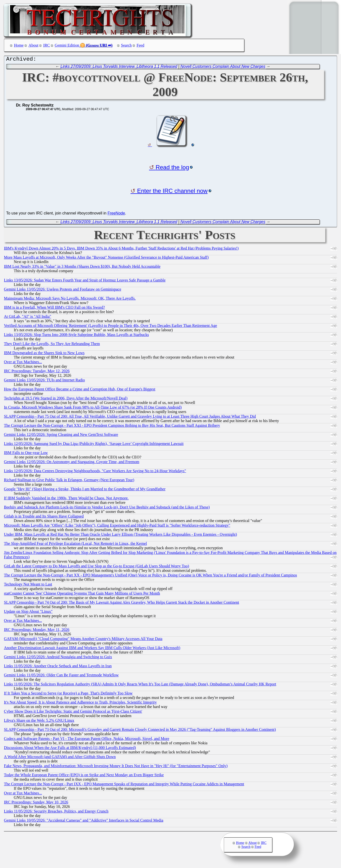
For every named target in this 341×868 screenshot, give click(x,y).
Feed (140, 45)
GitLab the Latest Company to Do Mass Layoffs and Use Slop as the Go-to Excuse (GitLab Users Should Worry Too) (96, 567)
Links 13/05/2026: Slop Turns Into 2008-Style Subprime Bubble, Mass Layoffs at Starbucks (76, 336)
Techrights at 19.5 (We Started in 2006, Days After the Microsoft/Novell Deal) (66, 399)
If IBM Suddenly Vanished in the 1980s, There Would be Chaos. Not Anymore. (66, 499)
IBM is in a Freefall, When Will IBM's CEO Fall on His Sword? (54, 309)
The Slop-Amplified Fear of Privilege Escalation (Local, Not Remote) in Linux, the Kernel (75, 545)
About (33, 45)
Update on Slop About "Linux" (28, 613)
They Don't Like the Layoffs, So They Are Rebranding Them (52, 345)
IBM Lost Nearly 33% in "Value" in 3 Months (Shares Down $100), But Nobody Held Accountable (82, 268)
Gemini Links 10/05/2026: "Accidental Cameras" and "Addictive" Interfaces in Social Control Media (84, 821)
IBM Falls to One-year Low (26, 454)
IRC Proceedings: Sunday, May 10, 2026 (36, 803)
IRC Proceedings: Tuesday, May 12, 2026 (37, 372)
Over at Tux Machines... (23, 363)
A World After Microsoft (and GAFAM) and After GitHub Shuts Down (60, 758)
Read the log (172, 168)
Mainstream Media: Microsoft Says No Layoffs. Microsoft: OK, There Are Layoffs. (70, 300)
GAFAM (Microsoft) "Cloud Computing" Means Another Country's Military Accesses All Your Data (83, 640)
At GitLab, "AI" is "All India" (28, 318)
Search (127, 45)
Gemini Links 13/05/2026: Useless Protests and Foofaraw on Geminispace (63, 290)
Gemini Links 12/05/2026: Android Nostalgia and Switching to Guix (58, 658)
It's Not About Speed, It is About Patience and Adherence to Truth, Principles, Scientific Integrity (80, 703)
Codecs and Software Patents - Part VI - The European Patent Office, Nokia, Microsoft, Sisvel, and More (87, 740)
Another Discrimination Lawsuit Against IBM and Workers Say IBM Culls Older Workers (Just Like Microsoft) (92, 649)
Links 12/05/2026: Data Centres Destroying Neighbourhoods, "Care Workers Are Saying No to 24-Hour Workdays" (95, 472)
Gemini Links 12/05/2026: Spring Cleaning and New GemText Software (61, 436)
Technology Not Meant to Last (28, 585)
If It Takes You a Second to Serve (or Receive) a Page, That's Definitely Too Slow (68, 694)
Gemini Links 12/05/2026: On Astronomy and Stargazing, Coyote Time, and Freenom (72, 463)
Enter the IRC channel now (172, 192)
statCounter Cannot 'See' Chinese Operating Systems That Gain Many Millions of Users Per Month (82, 594)
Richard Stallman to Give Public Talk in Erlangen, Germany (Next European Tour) (69, 481)
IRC (47, 45)
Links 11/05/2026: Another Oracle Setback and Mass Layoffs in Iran (58, 667)
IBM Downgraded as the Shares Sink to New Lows (44, 354)
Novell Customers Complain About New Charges (223, 68)
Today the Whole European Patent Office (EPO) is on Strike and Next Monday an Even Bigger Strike (84, 776)
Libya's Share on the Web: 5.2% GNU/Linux (39, 722)
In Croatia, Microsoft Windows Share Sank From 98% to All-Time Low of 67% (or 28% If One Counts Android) (93, 408)
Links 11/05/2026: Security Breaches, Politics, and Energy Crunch (56, 812)
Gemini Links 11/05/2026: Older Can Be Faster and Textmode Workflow (61, 676)
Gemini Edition (67, 45)
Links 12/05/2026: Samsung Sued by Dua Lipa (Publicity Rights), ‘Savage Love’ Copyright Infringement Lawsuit (94, 445)
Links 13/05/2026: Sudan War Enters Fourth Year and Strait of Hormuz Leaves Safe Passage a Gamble (85, 281)
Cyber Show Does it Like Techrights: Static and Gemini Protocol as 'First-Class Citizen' (73, 713)
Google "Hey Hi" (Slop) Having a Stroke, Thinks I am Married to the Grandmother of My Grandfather (85, 490)
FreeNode (116, 214)
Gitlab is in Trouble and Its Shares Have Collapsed (44, 517)
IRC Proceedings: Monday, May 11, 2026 (37, 631)
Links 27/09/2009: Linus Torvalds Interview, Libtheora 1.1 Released (119, 68)
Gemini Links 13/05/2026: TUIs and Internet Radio (44, 381)
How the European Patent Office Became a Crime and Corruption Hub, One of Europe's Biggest (80, 390)
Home (19, 45)
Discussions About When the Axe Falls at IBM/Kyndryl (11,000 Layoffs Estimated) (70, 749)
